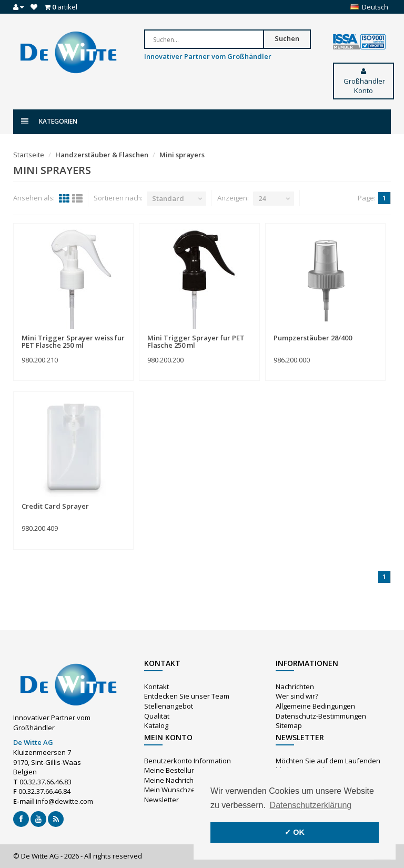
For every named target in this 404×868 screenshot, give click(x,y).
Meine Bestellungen (176, 770)
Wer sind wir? (297, 696)
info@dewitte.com (64, 801)
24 (262, 198)
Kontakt (156, 687)
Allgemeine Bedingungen (315, 706)
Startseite (29, 155)
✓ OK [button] (295, 832)
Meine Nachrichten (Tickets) (188, 780)
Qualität (157, 716)
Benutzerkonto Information (188, 761)
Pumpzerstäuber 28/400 (313, 338)
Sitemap (289, 725)
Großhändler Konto (363, 82)
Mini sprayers (182, 155)
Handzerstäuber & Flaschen (102, 155)
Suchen (287, 38)
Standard (168, 198)
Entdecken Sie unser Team (187, 696)
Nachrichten (295, 687)
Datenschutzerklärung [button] (311, 805)
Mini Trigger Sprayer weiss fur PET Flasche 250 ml (73, 341)
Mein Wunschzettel (175, 790)
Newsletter (161, 800)
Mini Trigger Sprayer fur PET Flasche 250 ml (196, 341)
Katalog (156, 725)
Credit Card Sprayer (55, 506)
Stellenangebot (169, 706)
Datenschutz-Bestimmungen (321, 716)
